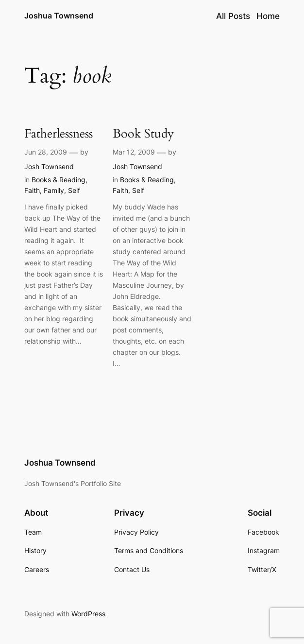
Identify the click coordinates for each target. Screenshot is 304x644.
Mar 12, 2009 (134, 152)
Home (268, 16)
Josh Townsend (49, 166)
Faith (32, 190)
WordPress (88, 614)
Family (54, 190)
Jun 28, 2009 (46, 152)
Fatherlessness (59, 134)
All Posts (233, 16)
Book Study (143, 134)
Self (74, 190)
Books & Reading (59, 180)
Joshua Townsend (59, 16)
